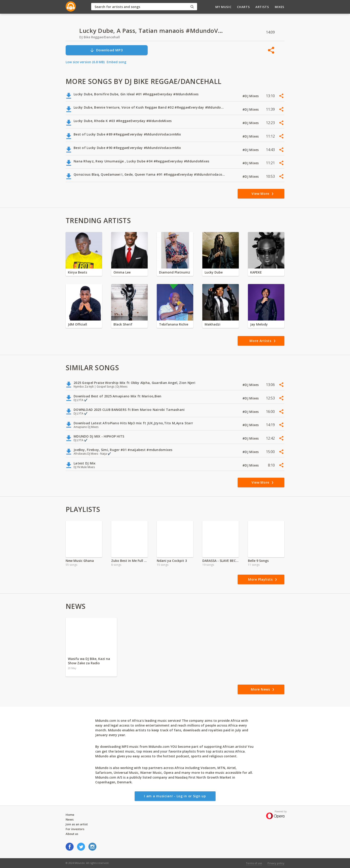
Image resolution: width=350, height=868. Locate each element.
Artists (262, 7)
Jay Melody (259, 324)
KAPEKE (256, 272)
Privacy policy (276, 863)
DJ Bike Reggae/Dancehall (100, 37)
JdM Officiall (77, 324)
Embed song (116, 62)
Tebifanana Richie (174, 324)
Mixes (280, 7)
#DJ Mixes (251, 96)
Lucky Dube (214, 272)
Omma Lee (122, 272)
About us (72, 834)
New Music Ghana (80, 561)
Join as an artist (77, 824)
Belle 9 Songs (258, 561)
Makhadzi (212, 324)
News (70, 819)
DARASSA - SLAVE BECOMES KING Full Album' (221, 561)
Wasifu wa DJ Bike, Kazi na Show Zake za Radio (89, 661)
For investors (75, 829)
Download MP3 (106, 50)
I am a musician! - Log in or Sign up (175, 796)
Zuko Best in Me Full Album (129, 561)
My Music (223, 7)
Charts (243, 7)
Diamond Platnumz (175, 272)
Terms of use (254, 863)
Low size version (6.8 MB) (85, 62)
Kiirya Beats (77, 272)
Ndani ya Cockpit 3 (172, 561)
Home (70, 815)
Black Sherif (123, 324)
